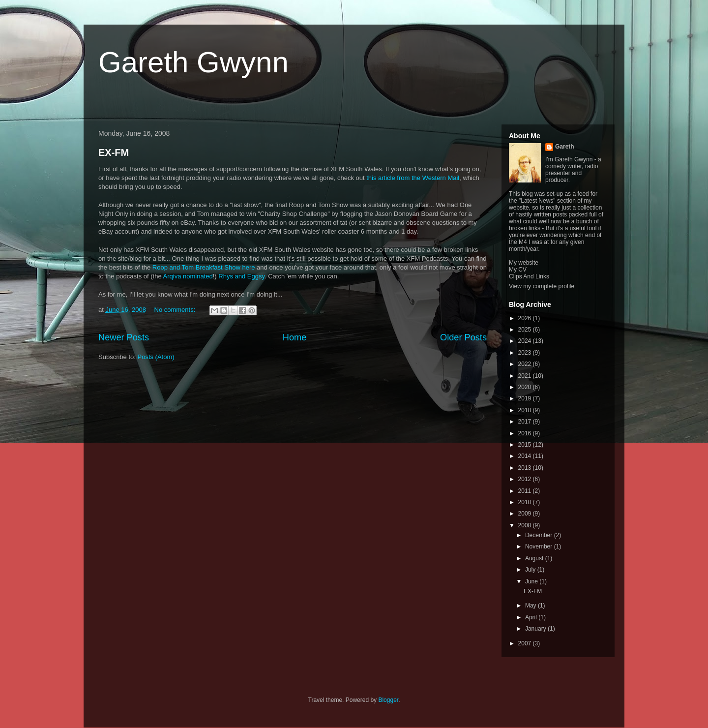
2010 (526, 502)
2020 (526, 387)
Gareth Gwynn (193, 62)
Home (295, 337)
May (531, 606)
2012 (526, 479)
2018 (526, 410)
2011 (526, 491)
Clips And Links (529, 276)
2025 (526, 330)
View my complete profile (542, 286)
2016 (526, 433)
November (540, 546)
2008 (526, 525)
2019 (526, 398)
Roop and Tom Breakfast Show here (204, 267)
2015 (526, 445)
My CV (518, 270)
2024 (526, 341)
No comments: (176, 310)
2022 (526, 364)
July (531, 570)
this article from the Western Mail (413, 178)
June (532, 581)
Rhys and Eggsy (241, 276)
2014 (526, 456)
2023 (526, 353)
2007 (526, 643)
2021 (526, 376)
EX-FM (114, 152)
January (536, 629)
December (540, 535)
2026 (526, 318)
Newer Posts (124, 337)
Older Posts (463, 337)
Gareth (565, 147)
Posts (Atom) (156, 357)
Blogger (388, 700)
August (535, 558)
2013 (526, 468)
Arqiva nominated (188, 276)
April (532, 617)
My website (524, 263)
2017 (526, 422)
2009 (526, 514)
